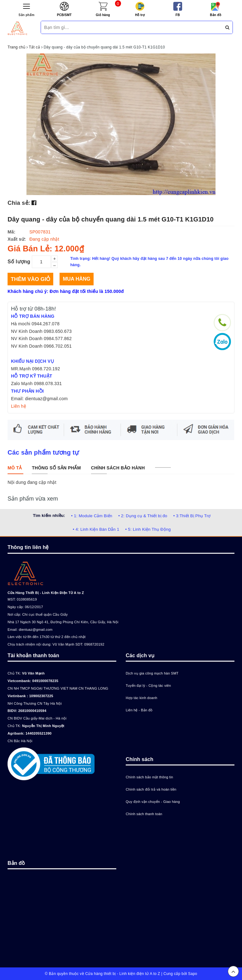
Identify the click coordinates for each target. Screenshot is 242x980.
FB (178, 15)
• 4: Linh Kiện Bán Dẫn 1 (96, 529)
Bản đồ (216, 15)
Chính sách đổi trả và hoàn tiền (151, 789)
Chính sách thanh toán (144, 814)
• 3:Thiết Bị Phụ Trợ (192, 516)
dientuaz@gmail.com (35, 630)
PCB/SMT (64, 15)
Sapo (193, 974)
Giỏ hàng (103, 15)
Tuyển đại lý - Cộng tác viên (148, 686)
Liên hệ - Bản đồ (139, 710)
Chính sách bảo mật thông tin (149, 777)
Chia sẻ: (19, 203)
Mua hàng (76, 279)
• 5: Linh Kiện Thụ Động (148, 529)
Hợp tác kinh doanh (141, 698)
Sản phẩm (27, 15)
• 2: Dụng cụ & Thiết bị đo (143, 516)
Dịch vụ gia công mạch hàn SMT (152, 673)
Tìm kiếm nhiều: (49, 515)
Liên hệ (19, 406)
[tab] (15, 468)
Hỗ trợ (140, 15)
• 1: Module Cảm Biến (92, 516)
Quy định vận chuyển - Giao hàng (153, 802)
